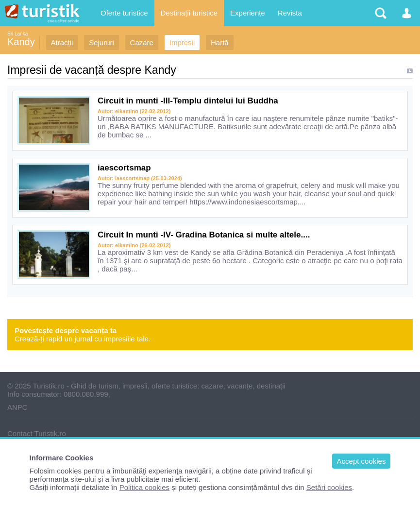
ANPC (17, 407)
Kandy (21, 42)
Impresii (182, 42)
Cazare (142, 42)
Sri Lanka (17, 34)
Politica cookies (144, 487)
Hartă (220, 42)
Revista (290, 13)
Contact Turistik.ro (37, 433)
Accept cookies (361, 461)
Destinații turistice (189, 13)
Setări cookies (329, 487)
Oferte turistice (124, 13)
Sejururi (101, 42)
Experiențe (248, 13)
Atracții (62, 42)
